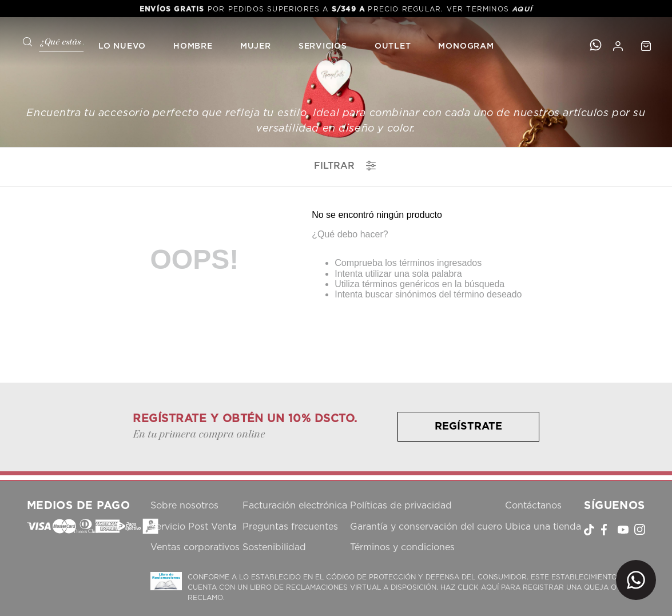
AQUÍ (522, 9)
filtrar (345, 166)
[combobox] (49, 41)
